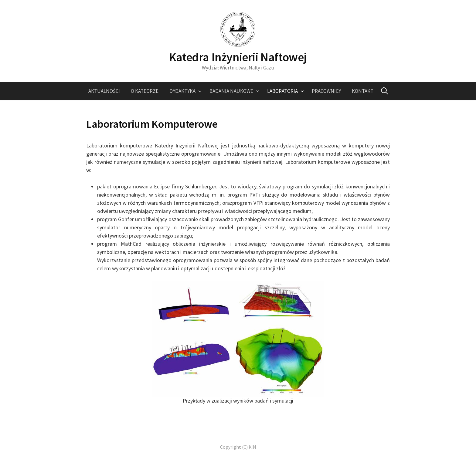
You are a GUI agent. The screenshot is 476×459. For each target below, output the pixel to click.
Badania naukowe (231, 91)
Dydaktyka (182, 91)
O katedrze (145, 91)
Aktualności (104, 91)
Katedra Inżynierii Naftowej (238, 57)
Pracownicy (326, 91)
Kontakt (363, 91)
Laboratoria (282, 91)
